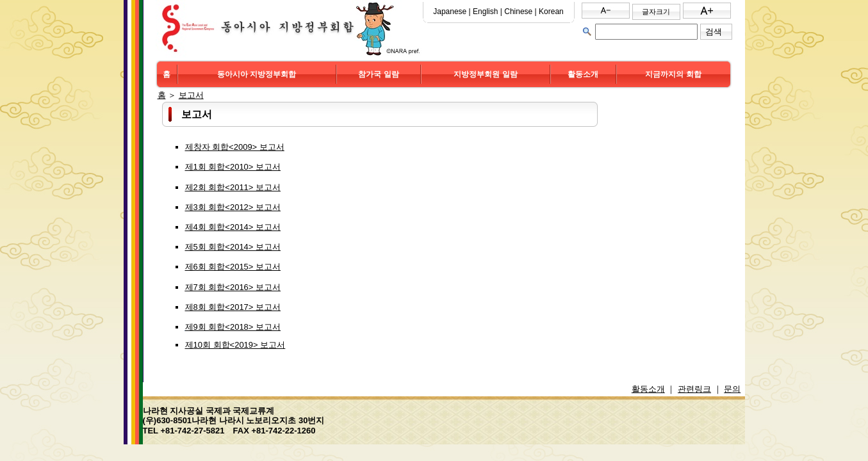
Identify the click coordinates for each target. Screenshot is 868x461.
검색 (714, 32)
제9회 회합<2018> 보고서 (233, 327)
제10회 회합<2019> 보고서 (235, 345)
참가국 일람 (378, 74)
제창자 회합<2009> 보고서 (235, 147)
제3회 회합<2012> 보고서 (233, 207)
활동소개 (583, 74)
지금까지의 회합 (673, 74)
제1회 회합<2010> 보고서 (233, 167)
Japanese (450, 12)
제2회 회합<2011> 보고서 (233, 187)
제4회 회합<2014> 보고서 (233, 227)
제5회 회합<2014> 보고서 (233, 247)
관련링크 (694, 389)
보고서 (191, 95)
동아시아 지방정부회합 (257, 74)
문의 (732, 389)
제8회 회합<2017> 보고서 (233, 307)
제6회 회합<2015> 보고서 (233, 267)
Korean (551, 12)
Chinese (518, 12)
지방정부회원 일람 (485, 74)
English (485, 12)
